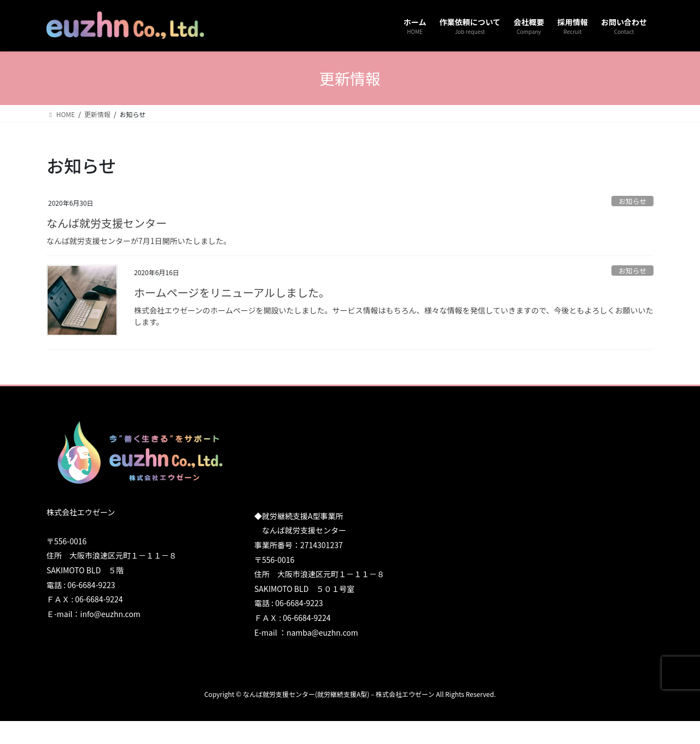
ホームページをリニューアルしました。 (232, 292)
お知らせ (632, 201)
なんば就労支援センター (107, 223)
